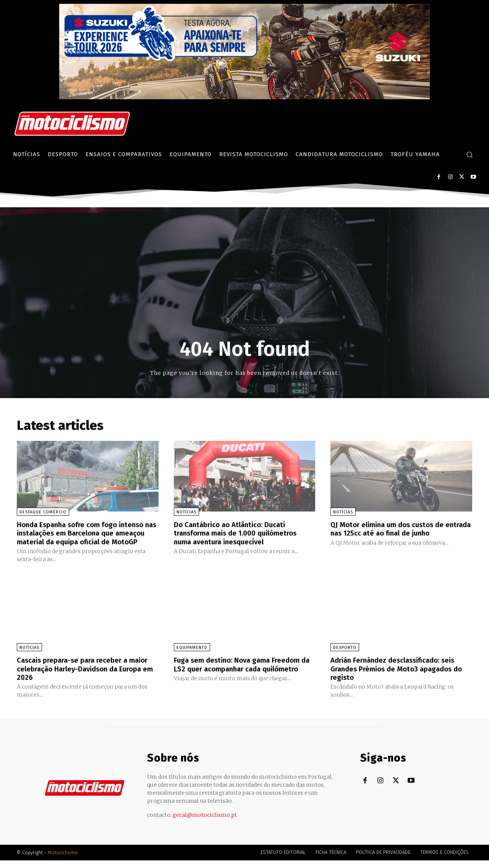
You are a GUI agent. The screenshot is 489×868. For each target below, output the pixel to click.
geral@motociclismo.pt (205, 823)
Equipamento (192, 656)
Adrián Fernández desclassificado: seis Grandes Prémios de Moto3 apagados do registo (398, 676)
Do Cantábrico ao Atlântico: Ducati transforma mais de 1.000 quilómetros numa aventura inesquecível (241, 533)
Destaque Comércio (43, 512)
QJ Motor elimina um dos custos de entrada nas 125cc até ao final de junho (399, 529)
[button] (470, 155)
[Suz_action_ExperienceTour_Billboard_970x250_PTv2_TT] (244, 97)
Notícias (186, 512)
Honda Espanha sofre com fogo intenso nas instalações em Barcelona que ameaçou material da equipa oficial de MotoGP (85, 537)
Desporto (345, 656)
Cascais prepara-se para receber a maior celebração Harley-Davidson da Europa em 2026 (83, 676)
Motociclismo (63, 860)
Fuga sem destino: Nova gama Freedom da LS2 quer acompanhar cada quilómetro (242, 676)
